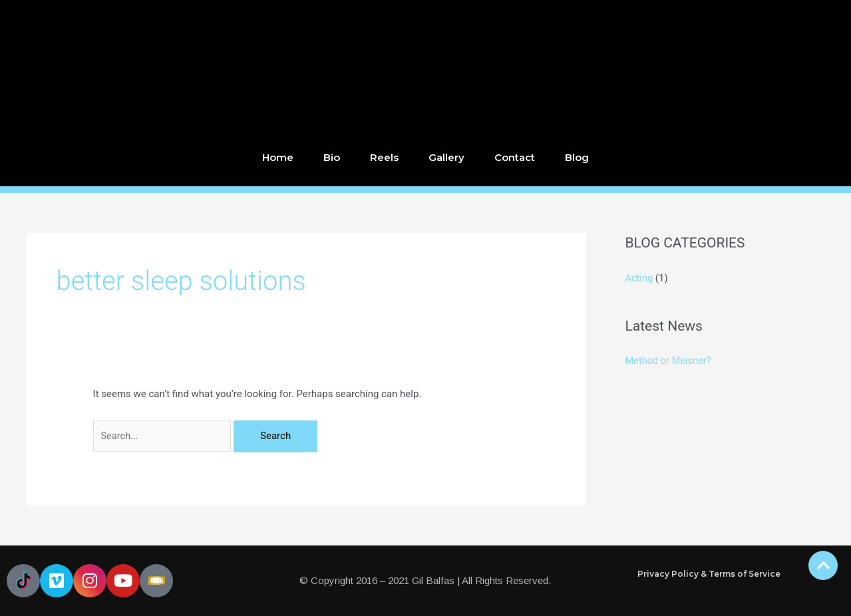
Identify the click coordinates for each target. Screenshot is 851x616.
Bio (332, 157)
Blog (577, 157)
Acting (640, 278)
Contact (515, 157)
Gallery (446, 157)
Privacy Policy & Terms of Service (709, 574)
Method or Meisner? (670, 361)
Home (278, 157)
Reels (384, 157)
